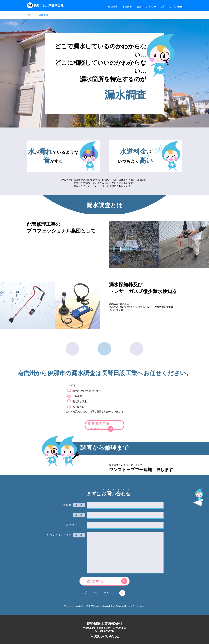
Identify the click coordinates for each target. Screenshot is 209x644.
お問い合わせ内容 (59, 534)
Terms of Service (132, 605)
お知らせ (151, 7)
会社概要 (113, 7)
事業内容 (127, 7)
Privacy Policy (115, 605)
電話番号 (72, 524)
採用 (163, 7)
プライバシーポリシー (100, 592)
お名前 (67, 504)
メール (67, 514)
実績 (139, 7)
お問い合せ (176, 7)
